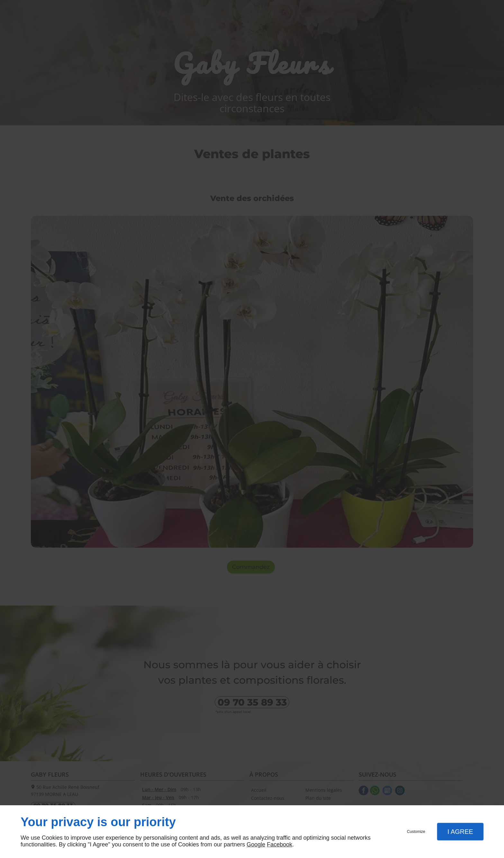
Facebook (279, 844)
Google (256, 844)
